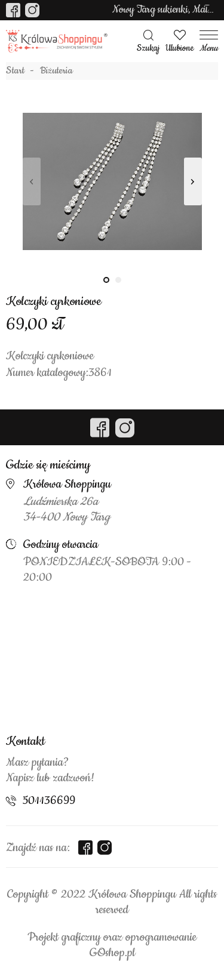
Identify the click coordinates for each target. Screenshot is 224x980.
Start (15, 71)
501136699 (49, 801)
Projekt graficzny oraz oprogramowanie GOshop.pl (112, 945)
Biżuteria (56, 71)
